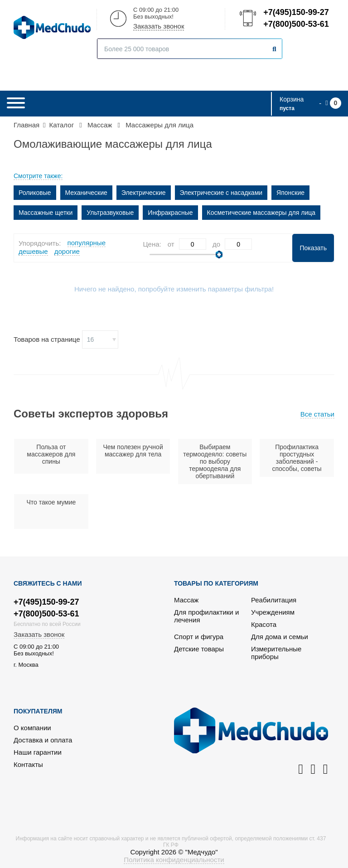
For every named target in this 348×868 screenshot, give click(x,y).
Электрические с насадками (221, 193)
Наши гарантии (38, 752)
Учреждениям (273, 612)
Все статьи (317, 414)
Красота (264, 624)
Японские (290, 193)
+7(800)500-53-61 (295, 24)
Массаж (186, 600)
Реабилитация (274, 600)
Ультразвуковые (110, 213)
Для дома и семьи (280, 637)
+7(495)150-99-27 (295, 12)
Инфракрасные (170, 213)
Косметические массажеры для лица (261, 213)
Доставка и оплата (43, 740)
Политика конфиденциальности (174, 860)
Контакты (28, 764)
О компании (32, 728)
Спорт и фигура (199, 637)
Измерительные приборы (276, 653)
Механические (86, 193)
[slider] (219, 255)
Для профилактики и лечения (206, 616)
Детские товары (199, 649)
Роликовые (35, 193)
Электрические (144, 193)
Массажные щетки (46, 213)
